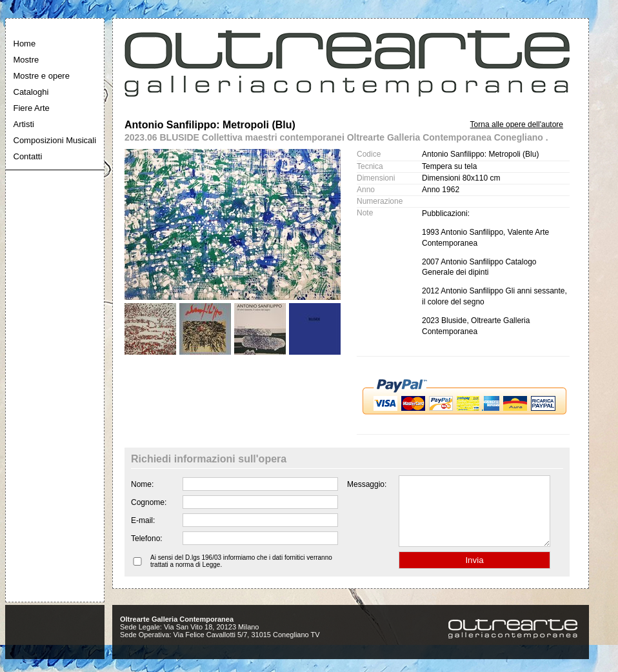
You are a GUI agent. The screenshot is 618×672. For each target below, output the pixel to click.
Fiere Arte (32, 108)
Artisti (24, 124)
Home (25, 44)
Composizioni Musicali (55, 140)
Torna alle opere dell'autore (517, 124)
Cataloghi (31, 92)
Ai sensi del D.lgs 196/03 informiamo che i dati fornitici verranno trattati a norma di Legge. (241, 575)
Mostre (26, 60)
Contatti (28, 156)
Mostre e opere (42, 76)
